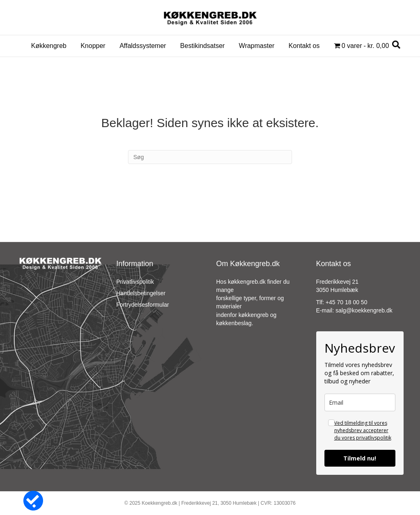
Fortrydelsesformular (143, 305)
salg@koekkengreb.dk (364, 310)
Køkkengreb (49, 46)
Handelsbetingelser (141, 293)
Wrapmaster (257, 46)
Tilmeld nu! (360, 458)
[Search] (396, 45)
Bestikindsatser (202, 46)
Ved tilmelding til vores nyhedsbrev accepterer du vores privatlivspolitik (363, 430)
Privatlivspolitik (135, 282)
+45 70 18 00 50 (347, 302)
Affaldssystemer (143, 46)
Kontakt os (304, 46)
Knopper (93, 46)
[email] (360, 402)
